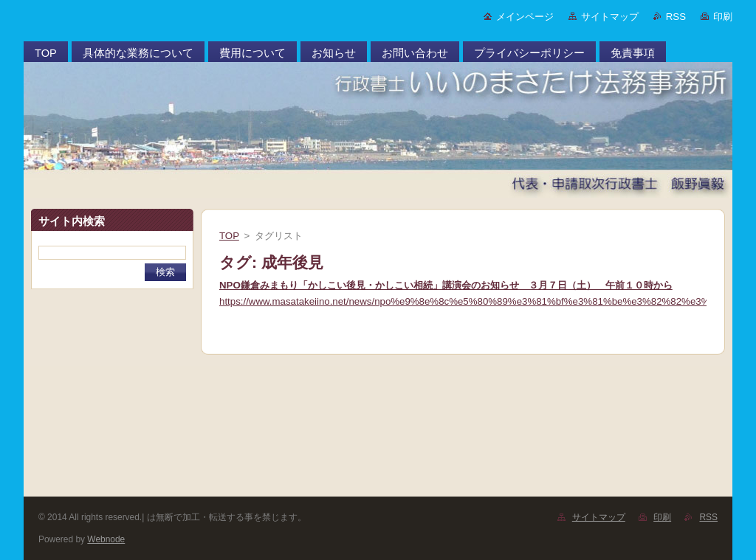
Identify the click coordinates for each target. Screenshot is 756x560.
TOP (229, 236)
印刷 (723, 17)
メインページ (525, 17)
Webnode (106, 539)
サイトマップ (610, 17)
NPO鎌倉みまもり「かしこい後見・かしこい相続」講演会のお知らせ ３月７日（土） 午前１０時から (446, 285)
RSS (676, 17)
